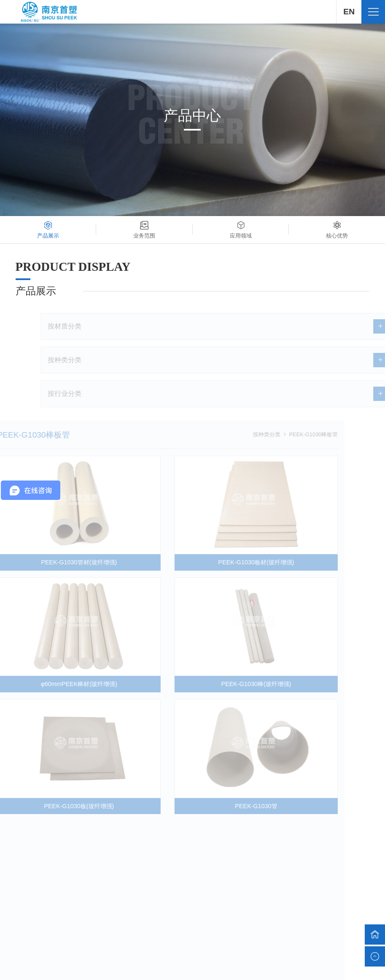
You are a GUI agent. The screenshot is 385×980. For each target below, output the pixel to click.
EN (349, 12)
